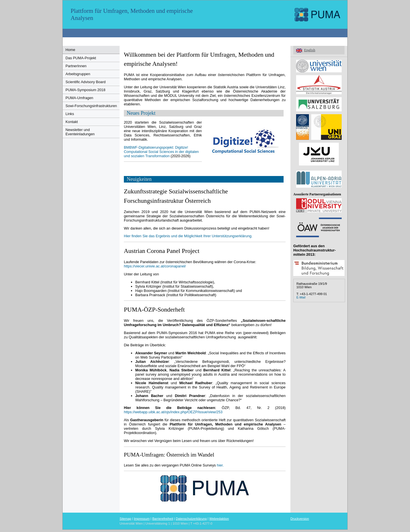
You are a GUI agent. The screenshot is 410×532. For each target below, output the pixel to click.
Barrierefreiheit (163, 519)
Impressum (142, 519)
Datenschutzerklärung (191, 519)
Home (70, 50)
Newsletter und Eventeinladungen (80, 132)
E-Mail (301, 297)
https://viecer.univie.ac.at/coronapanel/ (155, 266)
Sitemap (125, 519)
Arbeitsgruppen (78, 74)
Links (70, 114)
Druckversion (300, 519)
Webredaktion (219, 519)
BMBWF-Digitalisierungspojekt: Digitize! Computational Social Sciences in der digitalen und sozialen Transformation (161, 152)
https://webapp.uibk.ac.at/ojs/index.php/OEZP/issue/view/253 (173, 412)
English (310, 50)
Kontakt (72, 122)
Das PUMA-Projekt (81, 58)
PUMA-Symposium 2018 (85, 90)
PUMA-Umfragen (79, 98)
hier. (220, 465)
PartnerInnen (76, 66)
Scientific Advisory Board (86, 82)
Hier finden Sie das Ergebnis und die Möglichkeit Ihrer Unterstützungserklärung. (188, 236)
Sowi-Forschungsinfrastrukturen (91, 106)
